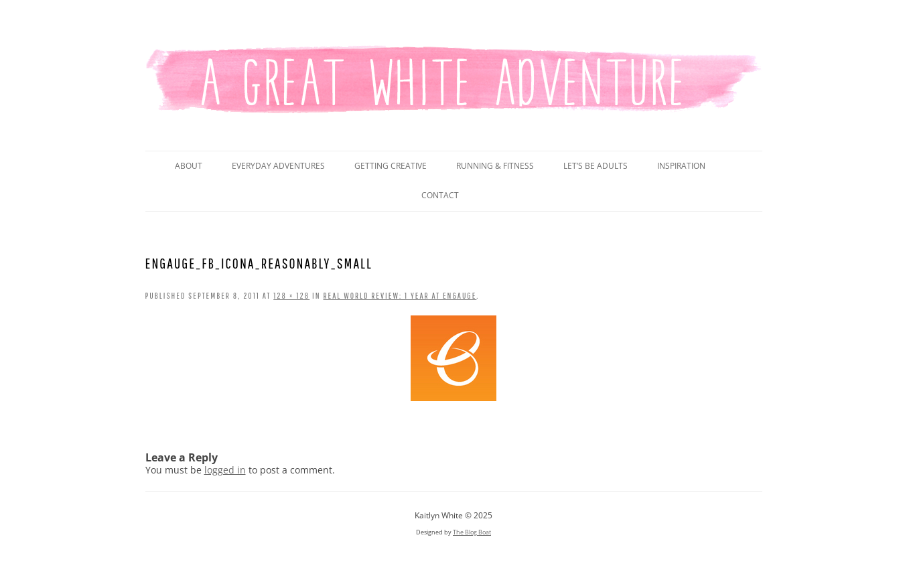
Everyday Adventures (278, 166)
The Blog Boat (472, 532)
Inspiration (681, 166)
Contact (440, 195)
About (189, 166)
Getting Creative (391, 166)
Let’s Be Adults (596, 166)
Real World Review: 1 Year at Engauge (400, 296)
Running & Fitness (495, 166)
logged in (225, 470)
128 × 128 (291, 296)
